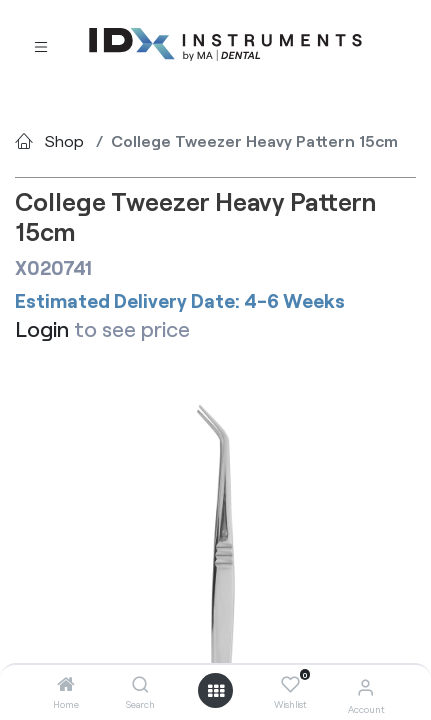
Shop (64, 140)
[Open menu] (216, 691)
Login (42, 328)
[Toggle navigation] (41, 45)
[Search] (140, 684)
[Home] (66, 684)
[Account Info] (365, 686)
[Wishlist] (290, 685)
